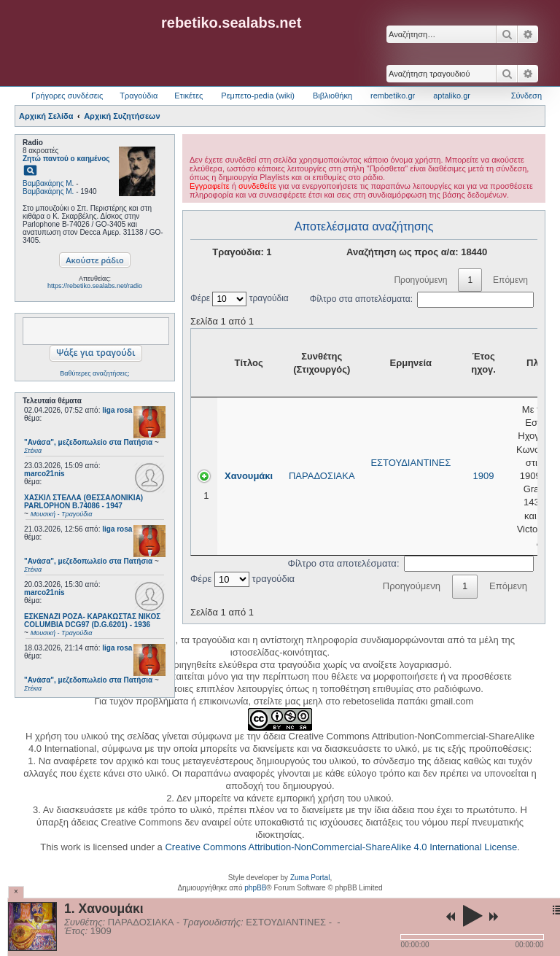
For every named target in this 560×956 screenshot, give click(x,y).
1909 (484, 476)
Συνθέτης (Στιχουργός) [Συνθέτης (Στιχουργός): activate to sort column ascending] (322, 363)
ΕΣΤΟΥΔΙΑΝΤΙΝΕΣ (411, 463)
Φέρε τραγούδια (240, 298)
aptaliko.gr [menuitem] (452, 96)
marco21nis (44, 474)
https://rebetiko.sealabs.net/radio (95, 286)
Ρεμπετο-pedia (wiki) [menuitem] (258, 96)
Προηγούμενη (420, 280)
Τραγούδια (139, 96)
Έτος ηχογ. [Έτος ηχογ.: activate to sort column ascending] (483, 363)
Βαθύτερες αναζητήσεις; (94, 373)
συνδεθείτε (257, 186)
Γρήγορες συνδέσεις (67, 96)
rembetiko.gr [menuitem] (393, 96)
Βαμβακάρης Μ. (48, 183)
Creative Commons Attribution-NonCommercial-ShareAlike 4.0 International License (341, 847)
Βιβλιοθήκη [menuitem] (332, 96)
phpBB (255, 888)
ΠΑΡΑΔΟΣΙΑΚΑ (322, 476)
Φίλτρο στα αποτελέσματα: (422, 299)
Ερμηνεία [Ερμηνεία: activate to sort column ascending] (411, 363)
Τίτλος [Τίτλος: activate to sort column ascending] (249, 363)
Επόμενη (510, 280)
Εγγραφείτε (210, 186)
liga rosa (117, 410)
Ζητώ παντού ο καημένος (66, 159)
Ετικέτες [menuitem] (188, 96)
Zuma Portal (310, 878)
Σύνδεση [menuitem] (526, 96)
